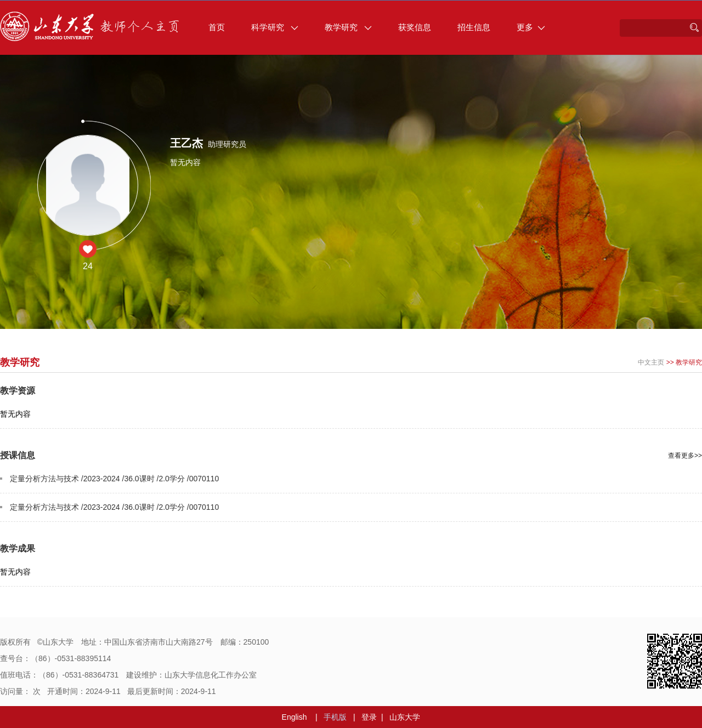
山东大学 (405, 717)
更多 (531, 27)
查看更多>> (685, 456)
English (295, 717)
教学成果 (18, 548)
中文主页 (651, 362)
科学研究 (275, 27)
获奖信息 (415, 27)
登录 (369, 717)
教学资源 (18, 391)
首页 (217, 27)
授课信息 (18, 455)
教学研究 (348, 27)
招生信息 (474, 27)
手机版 (335, 717)
